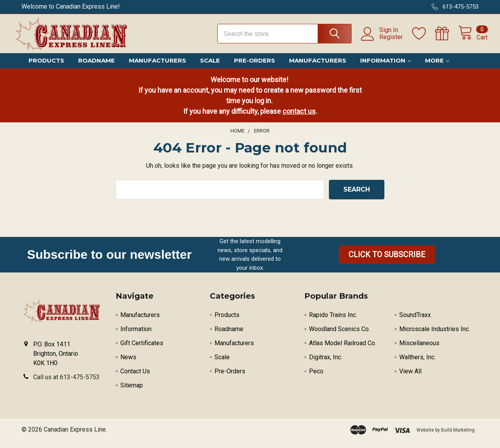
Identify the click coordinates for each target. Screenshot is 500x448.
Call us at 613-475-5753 (66, 384)
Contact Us (135, 378)
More (437, 67)
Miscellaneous (419, 350)
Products (46, 67)
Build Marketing (458, 437)
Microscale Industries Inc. (435, 336)
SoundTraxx (415, 322)
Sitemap (132, 392)
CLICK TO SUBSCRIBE (387, 262)
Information (386, 67)
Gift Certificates (142, 350)
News (128, 364)
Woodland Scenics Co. (339, 336)
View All (410, 378)
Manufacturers (157, 67)
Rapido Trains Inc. (333, 322)
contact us (299, 118)
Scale (210, 67)
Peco (316, 378)
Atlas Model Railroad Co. (343, 350)
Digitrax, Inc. (326, 364)
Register (382, 41)
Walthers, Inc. (417, 364)
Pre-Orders (254, 67)
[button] (387, 262)
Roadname (96, 67)
